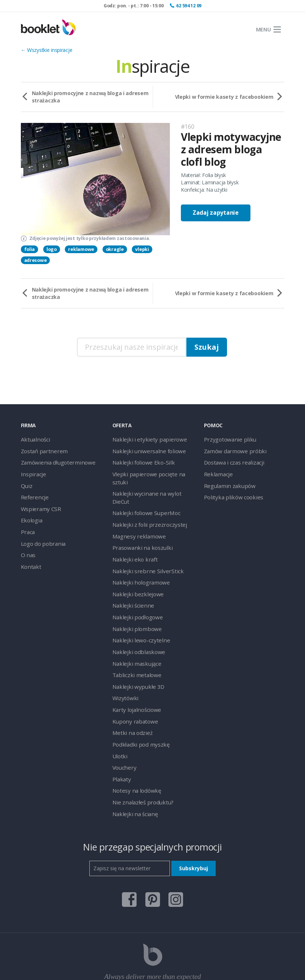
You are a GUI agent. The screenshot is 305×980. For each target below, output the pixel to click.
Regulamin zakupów (227, 483)
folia (30, 249)
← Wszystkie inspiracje (47, 50)
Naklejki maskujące (134, 637)
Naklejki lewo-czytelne (138, 615)
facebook (129, 863)
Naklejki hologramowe (138, 560)
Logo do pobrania (41, 538)
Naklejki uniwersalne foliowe (145, 450)
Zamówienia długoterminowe (55, 461)
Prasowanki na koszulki (139, 527)
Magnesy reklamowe (136, 516)
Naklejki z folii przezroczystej (145, 505)
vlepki (142, 249)
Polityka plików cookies (230, 494)
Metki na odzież (130, 703)
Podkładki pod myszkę (138, 714)
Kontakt (30, 560)
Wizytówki (124, 670)
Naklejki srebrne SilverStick (142, 549)
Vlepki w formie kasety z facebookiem (224, 97)
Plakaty (121, 746)
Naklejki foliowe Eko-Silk (140, 461)
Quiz (26, 483)
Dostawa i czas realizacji (232, 461)
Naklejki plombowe (134, 604)
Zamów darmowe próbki (232, 450)
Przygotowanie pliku (227, 439)
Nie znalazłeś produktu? (140, 768)
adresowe (36, 260)
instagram (176, 863)
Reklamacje (217, 472)
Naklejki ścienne (131, 582)
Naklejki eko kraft (132, 538)
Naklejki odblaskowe (136, 626)
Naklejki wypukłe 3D (135, 659)
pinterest (153, 863)
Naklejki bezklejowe (135, 571)
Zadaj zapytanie (216, 213)
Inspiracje (32, 472)
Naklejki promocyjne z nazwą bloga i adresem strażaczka (90, 97)
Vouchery (123, 735)
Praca (27, 527)
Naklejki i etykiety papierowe (145, 439)
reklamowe (81, 249)
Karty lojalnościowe (135, 681)
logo (52, 249)
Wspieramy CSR (39, 505)
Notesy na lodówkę (135, 757)
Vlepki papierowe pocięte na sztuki (151, 472)
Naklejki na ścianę (133, 779)
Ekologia (31, 516)
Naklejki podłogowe (135, 593)
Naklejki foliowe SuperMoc (143, 494)
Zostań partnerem (42, 450)
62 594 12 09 (189, 6)
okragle (115, 249)
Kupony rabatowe (133, 692)
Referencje (33, 494)
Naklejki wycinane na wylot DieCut (151, 483)
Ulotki (119, 724)
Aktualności (34, 439)
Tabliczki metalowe (134, 648)
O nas (28, 549)
